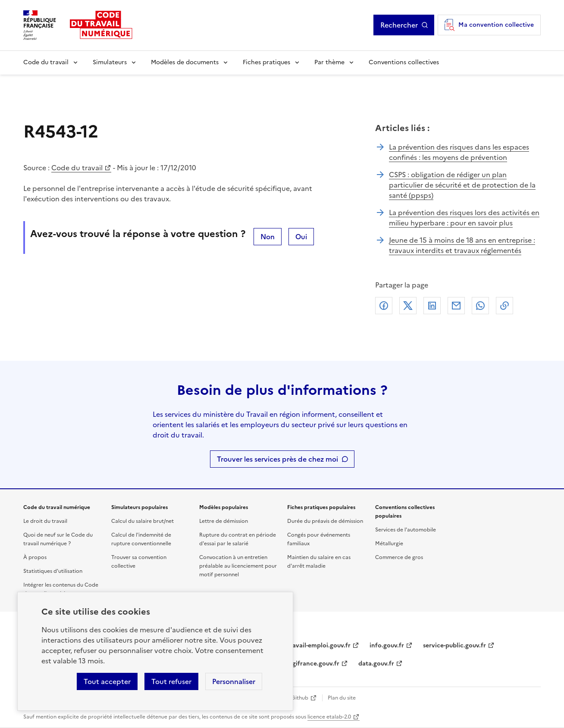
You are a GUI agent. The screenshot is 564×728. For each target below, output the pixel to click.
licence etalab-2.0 (329, 717)
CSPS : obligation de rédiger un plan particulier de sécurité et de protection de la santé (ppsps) (462, 185)
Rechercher (399, 25)
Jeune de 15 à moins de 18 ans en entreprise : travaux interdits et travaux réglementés (462, 245)
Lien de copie (504, 306)
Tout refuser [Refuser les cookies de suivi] (171, 681)
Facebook (384, 306)
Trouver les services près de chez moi (277, 459)
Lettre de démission (224, 521)
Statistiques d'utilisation (53, 571)
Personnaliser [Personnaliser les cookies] (234, 681)
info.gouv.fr (387, 645)
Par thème (329, 62)
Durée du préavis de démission (325, 521)
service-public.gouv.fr (454, 645)
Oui (301, 237)
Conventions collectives (404, 62)
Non (268, 237)
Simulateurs (110, 62)
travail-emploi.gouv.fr (319, 645)
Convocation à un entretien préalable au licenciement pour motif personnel (238, 566)
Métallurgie (389, 544)
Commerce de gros (399, 557)
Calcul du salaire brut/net (143, 521)
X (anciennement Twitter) (408, 306)
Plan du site (342, 698)
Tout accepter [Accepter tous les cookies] (107, 681)
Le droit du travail (45, 521)
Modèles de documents (185, 62)
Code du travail (46, 62)
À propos (35, 557)
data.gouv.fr (376, 664)
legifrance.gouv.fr (313, 664)
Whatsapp (480, 306)
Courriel (456, 306)
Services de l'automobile (406, 530)
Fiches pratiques (266, 62)
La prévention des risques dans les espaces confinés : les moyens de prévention (459, 152)
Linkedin (432, 306)
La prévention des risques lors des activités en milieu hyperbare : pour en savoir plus (464, 218)
